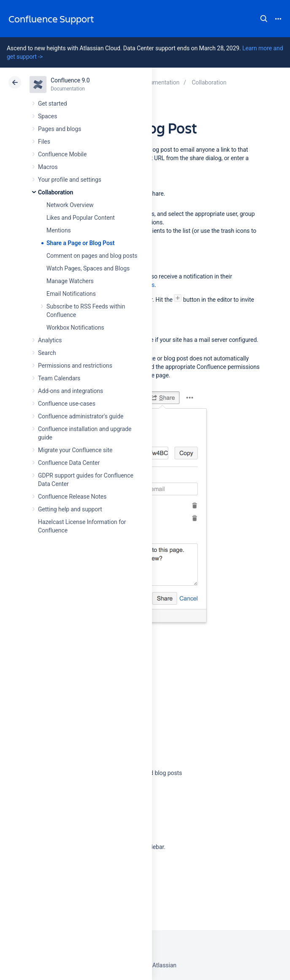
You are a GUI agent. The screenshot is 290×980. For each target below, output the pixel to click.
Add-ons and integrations (70, 391)
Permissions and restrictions (75, 366)
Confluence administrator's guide (81, 416)
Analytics (50, 340)
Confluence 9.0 (70, 80)
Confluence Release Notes (72, 497)
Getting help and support (70, 509)
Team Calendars (59, 378)
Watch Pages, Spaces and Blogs (88, 268)
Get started (53, 104)
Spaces (47, 116)
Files (44, 142)
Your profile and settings (70, 180)
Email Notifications (71, 294)
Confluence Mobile (62, 154)
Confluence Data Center (69, 463)
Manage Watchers (70, 281)
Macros (48, 167)
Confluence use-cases (67, 404)
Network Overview (70, 205)
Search (264, 19)
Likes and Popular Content (81, 218)
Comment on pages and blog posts (92, 256)
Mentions (59, 230)
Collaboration (56, 192)
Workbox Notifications (75, 328)
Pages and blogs (60, 129)
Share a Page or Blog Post (81, 243)
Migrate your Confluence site (75, 450)
